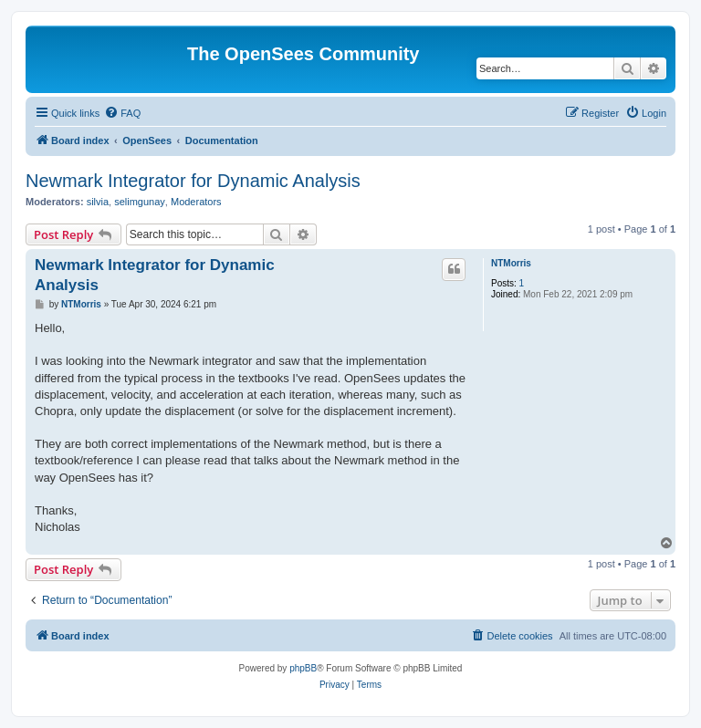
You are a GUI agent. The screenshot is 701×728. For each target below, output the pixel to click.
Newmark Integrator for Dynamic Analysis (193, 181)
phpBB (303, 668)
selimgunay (140, 202)
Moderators (196, 202)
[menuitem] (122, 113)
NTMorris (511, 263)
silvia (98, 202)
